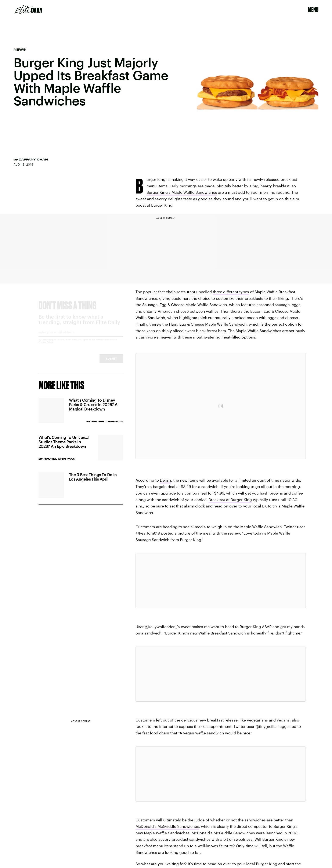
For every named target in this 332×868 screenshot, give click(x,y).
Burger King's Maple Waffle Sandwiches (182, 192)
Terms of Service (104, 343)
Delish (165, 480)
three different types (231, 292)
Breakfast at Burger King (230, 500)
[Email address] (81, 337)
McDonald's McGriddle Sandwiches (167, 826)
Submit (111, 362)
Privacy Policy (46, 346)
